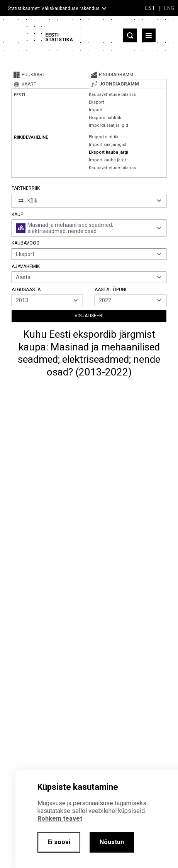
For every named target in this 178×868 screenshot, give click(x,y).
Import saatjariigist (108, 145)
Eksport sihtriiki (104, 137)
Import (96, 110)
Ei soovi (59, 842)
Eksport (96, 102)
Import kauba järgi (107, 160)
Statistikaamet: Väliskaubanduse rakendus (54, 8)
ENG (169, 8)
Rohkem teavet (60, 819)
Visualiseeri (89, 316)
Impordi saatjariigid (108, 125)
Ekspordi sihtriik (105, 118)
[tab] (50, 75)
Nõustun (112, 842)
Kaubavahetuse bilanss (112, 95)
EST (150, 8)
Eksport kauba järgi (108, 152)
